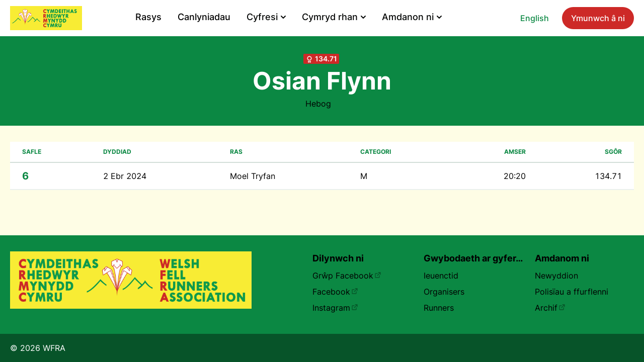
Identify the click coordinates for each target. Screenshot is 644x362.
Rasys (148, 17)
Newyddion (556, 276)
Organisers (444, 292)
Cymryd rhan (334, 17)
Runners (439, 308)
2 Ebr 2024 (125, 176)
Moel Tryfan (253, 176)
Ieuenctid (441, 276)
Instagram (335, 308)
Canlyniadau (204, 17)
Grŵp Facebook (347, 276)
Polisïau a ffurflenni (572, 292)
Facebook (335, 292)
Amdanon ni (412, 17)
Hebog (318, 104)
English (535, 18)
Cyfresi (266, 17)
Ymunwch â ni (598, 18)
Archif (550, 308)
